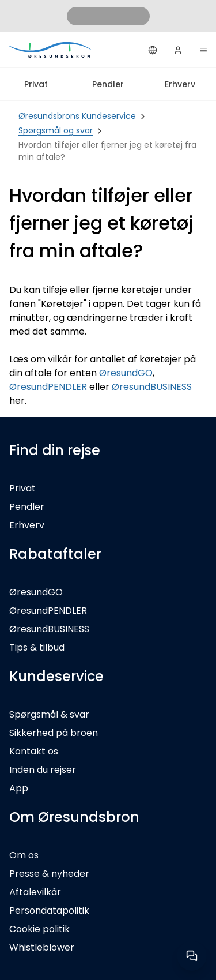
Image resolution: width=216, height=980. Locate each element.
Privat (36, 84)
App (19, 788)
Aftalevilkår (35, 892)
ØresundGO (126, 373)
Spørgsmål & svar (49, 714)
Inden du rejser (43, 770)
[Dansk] (153, 50)
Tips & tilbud (37, 647)
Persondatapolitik (49, 910)
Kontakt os (34, 751)
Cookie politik (39, 929)
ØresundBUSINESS (152, 387)
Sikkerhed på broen (54, 733)
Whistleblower (42, 947)
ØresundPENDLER (49, 387)
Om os (24, 855)
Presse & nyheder (49, 874)
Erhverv (180, 84)
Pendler (108, 84)
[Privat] (51, 50)
